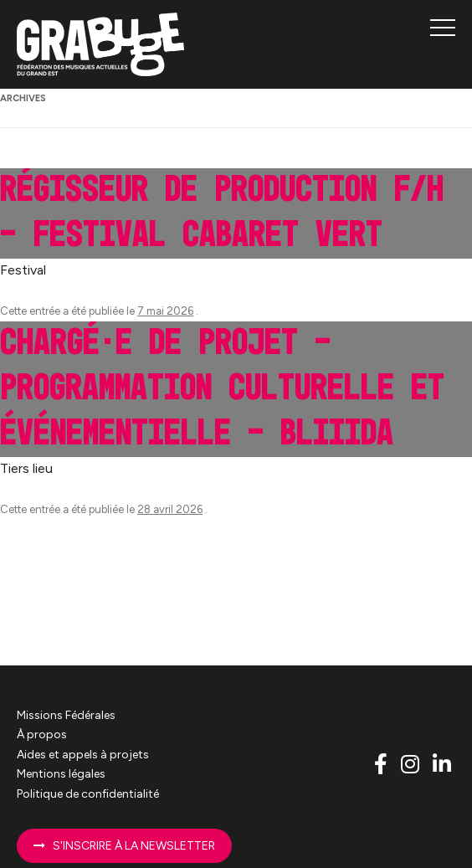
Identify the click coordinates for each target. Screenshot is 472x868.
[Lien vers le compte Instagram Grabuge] (413, 764)
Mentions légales (61, 774)
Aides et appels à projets (83, 755)
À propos (42, 734)
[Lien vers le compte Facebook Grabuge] (383, 764)
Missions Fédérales (66, 715)
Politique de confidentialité (88, 794)
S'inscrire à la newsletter (124, 846)
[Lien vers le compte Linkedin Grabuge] (442, 764)
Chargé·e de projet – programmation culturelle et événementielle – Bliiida (222, 389)
